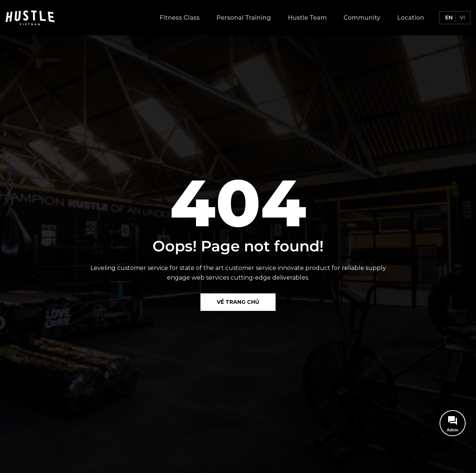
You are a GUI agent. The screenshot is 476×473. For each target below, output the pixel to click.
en (448, 17)
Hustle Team (307, 18)
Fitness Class (180, 18)
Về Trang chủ (238, 302)
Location (411, 18)
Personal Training (244, 18)
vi (461, 17)
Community (362, 18)
